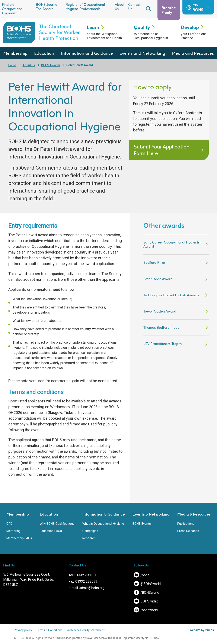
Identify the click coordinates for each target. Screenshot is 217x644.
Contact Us (135, 7)
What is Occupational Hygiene (103, 524)
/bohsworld (146, 610)
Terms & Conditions (49, 630)
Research (89, 538)
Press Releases (188, 531)
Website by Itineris (202, 630)
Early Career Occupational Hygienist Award (172, 244)
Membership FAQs (19, 538)
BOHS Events (142, 524)
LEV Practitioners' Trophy (163, 344)
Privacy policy (23, 630)
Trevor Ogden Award (160, 311)
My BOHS (198, 7)
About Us (120, 7)
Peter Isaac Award (158, 279)
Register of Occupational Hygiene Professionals (85, 7)
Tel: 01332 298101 (82, 575)
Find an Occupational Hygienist (13, 9)
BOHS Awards (51, 65)
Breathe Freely (169, 10)
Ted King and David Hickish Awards (171, 295)
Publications (186, 524)
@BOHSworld (147, 584)
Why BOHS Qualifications (57, 524)
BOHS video (146, 601)
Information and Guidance (87, 53)
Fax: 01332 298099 (83, 581)
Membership (15, 53)
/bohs (142, 575)
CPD (9, 524)
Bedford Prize (154, 262)
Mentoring (13, 531)
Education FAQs (51, 531)
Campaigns (90, 531)
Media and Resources (193, 53)
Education (44, 53)
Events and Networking (142, 53)
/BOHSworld (146, 593)
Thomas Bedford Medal (162, 327)
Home (12, 65)
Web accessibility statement (86, 630)
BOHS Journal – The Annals (48, 7)
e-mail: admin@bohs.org (86, 588)
